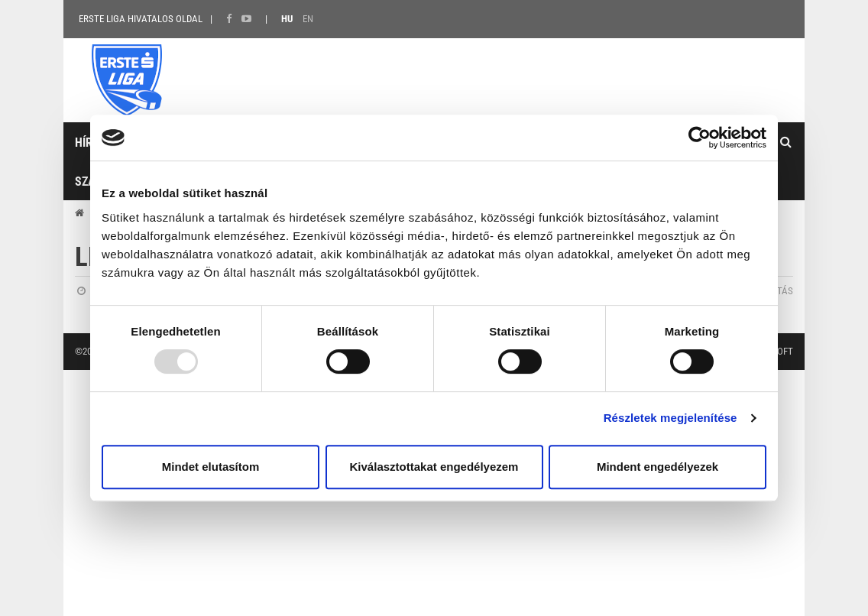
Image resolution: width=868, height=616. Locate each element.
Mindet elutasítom (211, 467)
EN (308, 19)
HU (287, 19)
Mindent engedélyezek (657, 467)
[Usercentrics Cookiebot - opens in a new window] (700, 138)
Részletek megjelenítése (670, 418)
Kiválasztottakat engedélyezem (434, 467)
